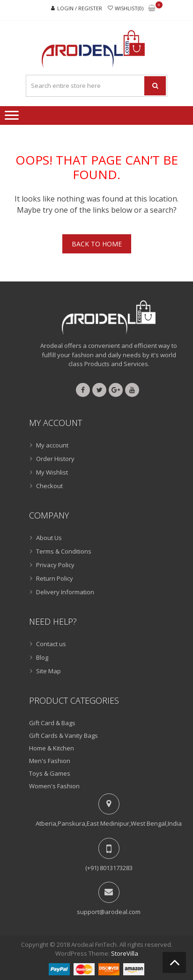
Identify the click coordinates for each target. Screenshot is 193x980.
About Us (49, 538)
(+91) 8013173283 (109, 868)
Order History (55, 459)
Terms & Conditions (64, 551)
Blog (42, 657)
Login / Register (80, 8)
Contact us (51, 644)
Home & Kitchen (52, 748)
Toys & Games (50, 773)
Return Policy (55, 578)
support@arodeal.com (109, 912)
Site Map (48, 671)
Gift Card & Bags (52, 723)
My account (52, 445)
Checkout (49, 486)
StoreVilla (125, 953)
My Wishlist (52, 472)
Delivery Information (65, 592)
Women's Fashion (54, 786)
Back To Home (97, 244)
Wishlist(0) (129, 8)
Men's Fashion (50, 761)
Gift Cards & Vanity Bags (63, 735)
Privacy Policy (55, 565)
